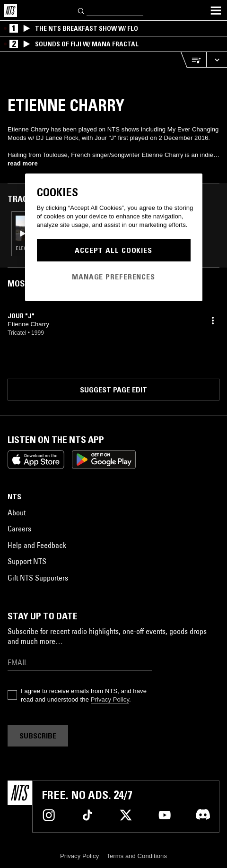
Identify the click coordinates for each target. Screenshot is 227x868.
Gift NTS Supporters (38, 578)
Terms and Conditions (137, 856)
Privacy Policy (110, 699)
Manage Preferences (113, 277)
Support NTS (27, 561)
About (17, 512)
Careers (19, 529)
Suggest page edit (113, 390)
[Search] (81, 10)
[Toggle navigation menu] (216, 10)
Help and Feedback (37, 545)
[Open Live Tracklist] (193, 60)
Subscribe (38, 736)
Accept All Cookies (113, 250)
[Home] (10, 10)
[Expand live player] (217, 60)
